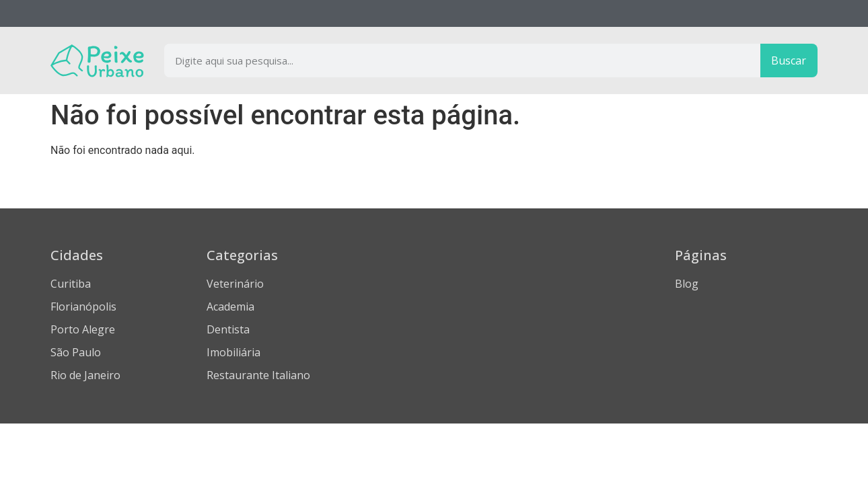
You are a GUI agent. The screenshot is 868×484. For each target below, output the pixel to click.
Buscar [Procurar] (789, 61)
